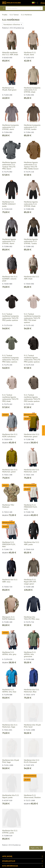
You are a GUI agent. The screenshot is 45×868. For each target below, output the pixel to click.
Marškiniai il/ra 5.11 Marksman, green (10, 471)
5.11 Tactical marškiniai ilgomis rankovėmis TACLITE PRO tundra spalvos (32, 398)
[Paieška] (24, 8)
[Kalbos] (34, 3)
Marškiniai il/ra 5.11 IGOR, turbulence (10, 435)
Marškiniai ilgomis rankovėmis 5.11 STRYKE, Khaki (31, 204)
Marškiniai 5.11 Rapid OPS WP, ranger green (30, 582)
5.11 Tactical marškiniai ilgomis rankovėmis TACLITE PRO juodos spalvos (32, 359)
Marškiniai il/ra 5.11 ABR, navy (10, 581)
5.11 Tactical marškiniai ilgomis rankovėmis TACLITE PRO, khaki (10, 398)
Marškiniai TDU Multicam (8, 506)
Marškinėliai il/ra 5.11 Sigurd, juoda (11, 796)
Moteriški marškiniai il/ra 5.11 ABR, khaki (10, 54)
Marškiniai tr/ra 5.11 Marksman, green (32, 435)
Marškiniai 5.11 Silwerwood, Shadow (32, 796)
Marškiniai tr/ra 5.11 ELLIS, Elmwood (32, 761)
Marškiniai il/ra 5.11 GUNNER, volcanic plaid (10, 279)
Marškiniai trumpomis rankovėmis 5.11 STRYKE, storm (10, 127)
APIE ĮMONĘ (7, 856)
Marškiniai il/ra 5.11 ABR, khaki (32, 278)
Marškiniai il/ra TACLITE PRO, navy (32, 618)
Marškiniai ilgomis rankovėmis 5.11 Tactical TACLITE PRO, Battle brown (31, 166)
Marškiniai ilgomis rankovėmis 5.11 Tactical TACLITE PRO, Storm (9, 166)
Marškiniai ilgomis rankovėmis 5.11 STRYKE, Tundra (31, 241)
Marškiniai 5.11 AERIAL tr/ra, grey (9, 653)
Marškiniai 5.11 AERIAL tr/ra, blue (9, 691)
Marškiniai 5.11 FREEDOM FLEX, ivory (31, 507)
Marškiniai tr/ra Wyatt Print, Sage (11, 761)
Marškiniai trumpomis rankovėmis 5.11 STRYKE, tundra (32, 127)
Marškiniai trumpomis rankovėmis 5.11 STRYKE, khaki (32, 90)
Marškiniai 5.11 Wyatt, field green (9, 89)
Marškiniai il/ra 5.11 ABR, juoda (32, 543)
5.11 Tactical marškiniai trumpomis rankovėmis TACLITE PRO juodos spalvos (10, 317)
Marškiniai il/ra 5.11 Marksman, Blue (32, 691)
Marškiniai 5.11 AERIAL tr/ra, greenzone (30, 654)
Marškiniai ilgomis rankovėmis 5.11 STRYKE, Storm (9, 241)
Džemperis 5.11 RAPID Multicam (9, 618)
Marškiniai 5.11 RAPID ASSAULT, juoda (9, 204)
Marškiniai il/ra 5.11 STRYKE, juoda (10, 832)
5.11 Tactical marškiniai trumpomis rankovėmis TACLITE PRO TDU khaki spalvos (32, 318)
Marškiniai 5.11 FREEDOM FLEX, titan (9, 544)
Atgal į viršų (36, 848)
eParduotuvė (9, 861)
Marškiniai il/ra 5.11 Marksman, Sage (10, 726)
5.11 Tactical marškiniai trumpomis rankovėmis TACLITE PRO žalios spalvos (10, 359)
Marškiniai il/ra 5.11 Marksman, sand (32, 471)
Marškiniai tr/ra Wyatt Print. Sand (32, 726)
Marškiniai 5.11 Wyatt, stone (30, 54)
